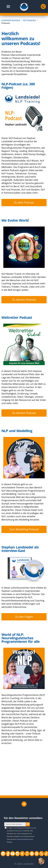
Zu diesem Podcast (24, 300)
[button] (8, 7)
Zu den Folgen (24, 617)
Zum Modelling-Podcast (24, 529)
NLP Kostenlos (29, 20)
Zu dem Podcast (24, 202)
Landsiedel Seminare (11, 20)
